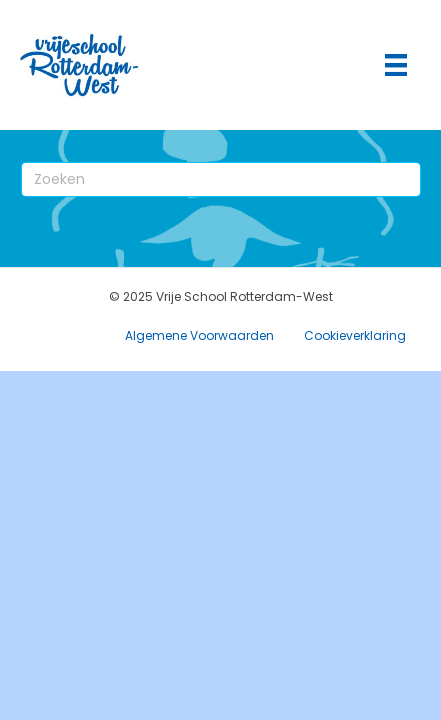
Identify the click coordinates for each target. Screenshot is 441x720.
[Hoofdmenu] (396, 65)
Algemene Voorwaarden (199, 335)
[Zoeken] (221, 179)
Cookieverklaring (355, 335)
